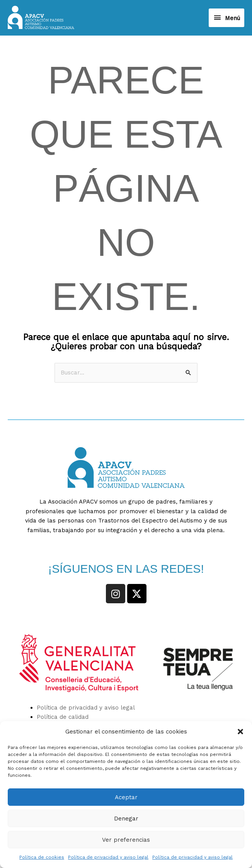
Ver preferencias (126, 840)
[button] (240, 732)
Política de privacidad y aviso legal (108, 857)
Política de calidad (63, 718)
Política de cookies (42, 857)
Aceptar (126, 797)
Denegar (126, 819)
